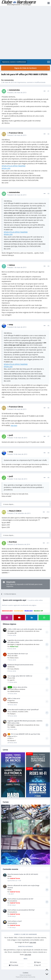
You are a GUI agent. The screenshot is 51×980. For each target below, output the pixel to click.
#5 (48, 326)
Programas (11, 700)
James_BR (13, 633)
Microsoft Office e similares (16, 689)
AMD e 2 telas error (14, 698)
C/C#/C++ (11, 738)
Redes (10, 876)
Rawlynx (13, 714)
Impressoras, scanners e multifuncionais (31, 82)
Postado (17, 92)
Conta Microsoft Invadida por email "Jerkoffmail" (23, 710)
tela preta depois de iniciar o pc (18, 654)
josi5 (11, 435)
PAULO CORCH (15, 511)
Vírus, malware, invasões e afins (18, 712)
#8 (48, 453)
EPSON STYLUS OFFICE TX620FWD (14, 166)
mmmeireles (9, 80)
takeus (12, 265)
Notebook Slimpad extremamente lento (20, 665)
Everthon (13, 542)
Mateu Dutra (14, 658)
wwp (11, 325)
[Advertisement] (25, 33)
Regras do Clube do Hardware (26, 68)
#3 (48, 194)
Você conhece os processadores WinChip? (21, 910)
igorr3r (12, 680)
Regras (37, 962)
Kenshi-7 (13, 741)
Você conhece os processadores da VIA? (20, 899)
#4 (48, 266)
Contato (14, 962)
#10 (48, 512)
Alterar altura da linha (20, 687)
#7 (48, 436)
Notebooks (11, 667)
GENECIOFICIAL (15, 691)
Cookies (25, 973)
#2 (48, 134)
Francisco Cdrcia (16, 133)
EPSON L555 (6, 168)
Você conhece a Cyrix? (15, 921)
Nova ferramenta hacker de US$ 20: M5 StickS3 (23, 874)
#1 (48, 91)
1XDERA (13, 727)
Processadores (12, 901)
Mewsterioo (14, 702)
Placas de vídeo (13, 656)
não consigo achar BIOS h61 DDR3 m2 (20, 676)
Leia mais (33, 942)
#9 (48, 478)
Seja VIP (38, 965)
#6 (48, 408)
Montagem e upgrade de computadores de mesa (23, 631)
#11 (48, 543)
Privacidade (14, 965)
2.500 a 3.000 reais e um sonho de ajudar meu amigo (25, 629)
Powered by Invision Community (25, 977)
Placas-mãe (11, 678)
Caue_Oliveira (15, 669)
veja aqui (14, 425)
